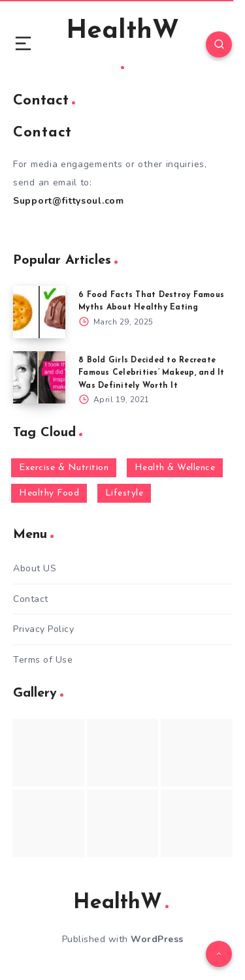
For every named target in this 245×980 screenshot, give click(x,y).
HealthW (122, 44)
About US (35, 568)
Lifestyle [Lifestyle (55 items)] (124, 493)
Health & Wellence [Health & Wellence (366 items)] (175, 468)
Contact (31, 599)
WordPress (157, 939)
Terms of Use (43, 660)
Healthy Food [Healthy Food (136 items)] (49, 493)
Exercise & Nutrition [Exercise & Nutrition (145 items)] (64, 468)
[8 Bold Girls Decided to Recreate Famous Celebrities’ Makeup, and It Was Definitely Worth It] (39, 377)
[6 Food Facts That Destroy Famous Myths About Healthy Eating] (39, 312)
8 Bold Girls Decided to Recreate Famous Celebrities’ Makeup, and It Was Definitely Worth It (152, 373)
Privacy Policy (43, 629)
